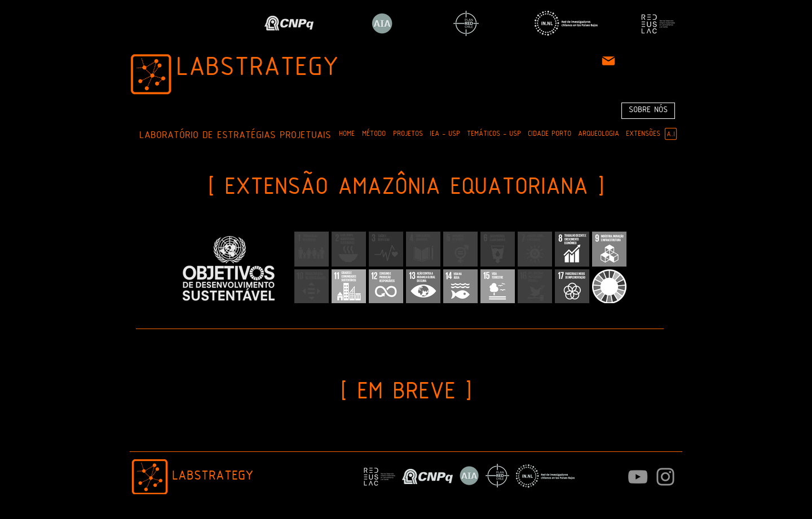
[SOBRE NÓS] (648, 111)
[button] (374, 134)
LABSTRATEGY (257, 69)
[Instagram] (665, 477)
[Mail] (608, 61)
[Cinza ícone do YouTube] (638, 477)
